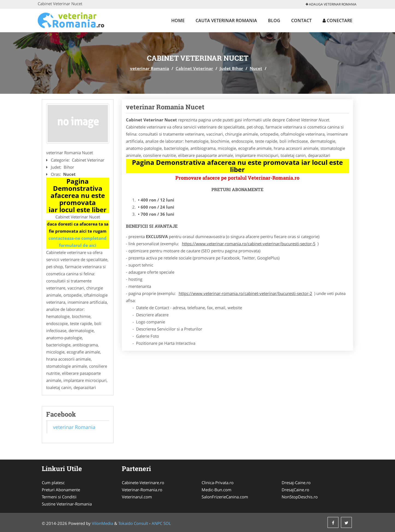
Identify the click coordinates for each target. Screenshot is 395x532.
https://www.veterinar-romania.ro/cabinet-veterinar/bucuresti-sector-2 (245, 293)
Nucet (256, 68)
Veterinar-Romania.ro (142, 490)
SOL (167, 523)
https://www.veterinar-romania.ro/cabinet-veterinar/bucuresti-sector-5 (249, 244)
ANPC (157, 523)
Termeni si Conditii (59, 497)
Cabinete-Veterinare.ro (143, 483)
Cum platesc (53, 483)
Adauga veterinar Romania (331, 4)
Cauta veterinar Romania (226, 21)
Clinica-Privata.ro (218, 483)
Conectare (337, 21)
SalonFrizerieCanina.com (225, 497)
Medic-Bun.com (216, 490)
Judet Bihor (231, 68)
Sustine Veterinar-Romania (67, 504)
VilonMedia (102, 523)
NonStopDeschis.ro (300, 497)
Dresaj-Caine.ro (296, 483)
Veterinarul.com (137, 497)
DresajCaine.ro (295, 490)
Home (178, 21)
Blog (274, 21)
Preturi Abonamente (61, 490)
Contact (301, 21)
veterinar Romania (150, 68)
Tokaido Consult (133, 523)
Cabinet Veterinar (194, 68)
